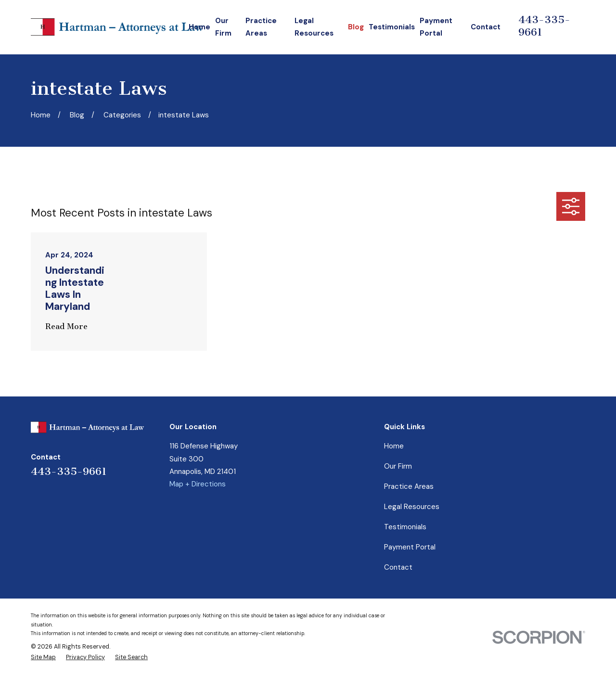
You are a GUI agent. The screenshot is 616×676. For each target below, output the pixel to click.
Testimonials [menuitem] (392, 27)
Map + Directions (198, 484)
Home (394, 446)
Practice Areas (409, 486)
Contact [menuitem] (486, 27)
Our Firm (398, 466)
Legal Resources (412, 507)
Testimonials (405, 527)
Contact (398, 567)
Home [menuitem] (199, 27)
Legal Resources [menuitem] (314, 27)
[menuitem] (43, 658)
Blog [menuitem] (356, 27)
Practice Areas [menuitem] (261, 27)
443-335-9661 (69, 471)
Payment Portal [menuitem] (436, 27)
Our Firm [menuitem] (223, 27)
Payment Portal (410, 547)
